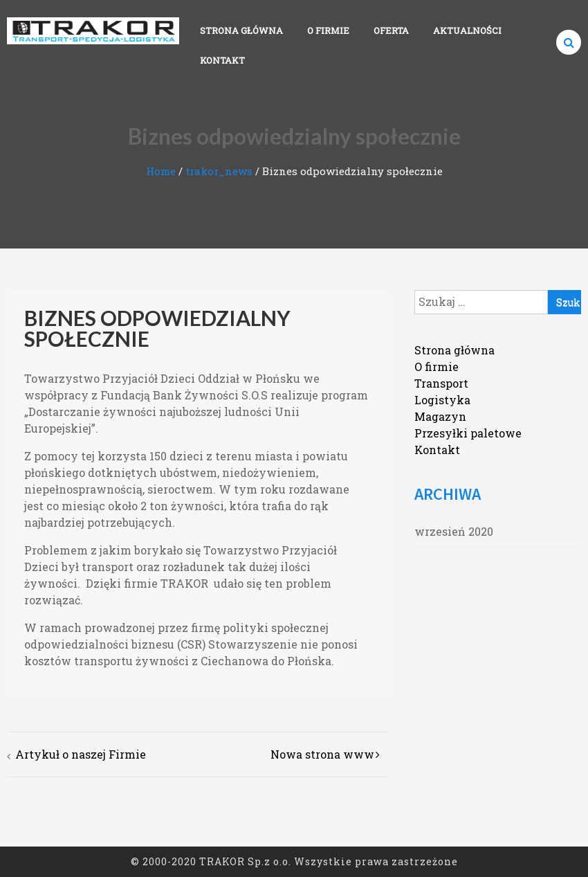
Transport (441, 383)
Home (161, 171)
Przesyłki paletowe (468, 433)
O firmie (328, 30)
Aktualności (467, 30)
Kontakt (222, 60)
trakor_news (219, 171)
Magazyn (440, 416)
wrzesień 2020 (454, 531)
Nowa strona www (322, 754)
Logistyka (442, 400)
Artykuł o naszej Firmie (81, 754)
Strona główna (241, 30)
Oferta (391, 30)
